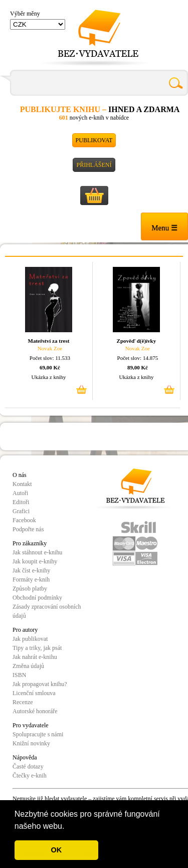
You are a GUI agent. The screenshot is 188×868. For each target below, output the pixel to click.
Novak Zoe (50, 348)
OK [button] (57, 850)
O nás (20, 475)
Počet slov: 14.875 (138, 358)
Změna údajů (28, 666)
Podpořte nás (28, 529)
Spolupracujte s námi (38, 734)
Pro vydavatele (31, 725)
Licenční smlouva (34, 693)
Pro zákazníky (30, 543)
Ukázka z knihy (48, 377)
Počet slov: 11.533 (50, 358)
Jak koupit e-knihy (35, 561)
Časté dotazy (28, 766)
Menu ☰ (164, 228)
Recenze (23, 702)
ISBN (19, 675)
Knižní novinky (31, 743)
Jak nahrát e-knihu (35, 657)
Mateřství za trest (49, 341)
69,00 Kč (50, 367)
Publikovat (94, 140)
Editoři (21, 502)
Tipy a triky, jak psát (37, 648)
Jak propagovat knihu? (40, 684)
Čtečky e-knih (30, 776)
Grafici (21, 511)
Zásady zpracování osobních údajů (47, 611)
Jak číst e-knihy (31, 570)
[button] (68, 827)
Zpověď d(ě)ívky (137, 341)
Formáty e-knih (31, 580)
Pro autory (25, 630)
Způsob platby (30, 589)
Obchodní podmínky (37, 598)
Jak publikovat (30, 639)
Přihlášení (94, 165)
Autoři (20, 493)
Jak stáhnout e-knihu (37, 552)
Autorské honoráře (35, 711)
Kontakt (22, 484)
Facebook (24, 520)
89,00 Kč (138, 367)
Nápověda (25, 757)
